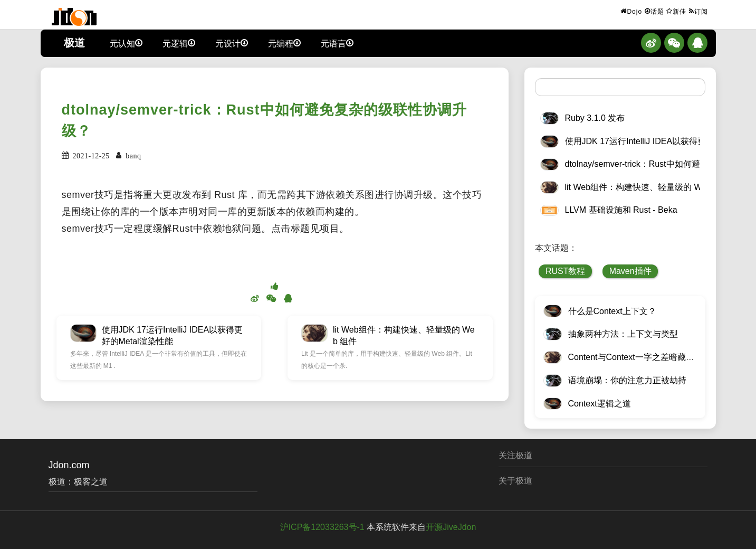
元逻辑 (179, 43)
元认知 (126, 43)
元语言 (337, 43)
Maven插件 (630, 271)
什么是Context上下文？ (612, 311)
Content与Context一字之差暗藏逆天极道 (644, 357)
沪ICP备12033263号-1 (322, 527)
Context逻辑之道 (600, 404)
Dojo (631, 11)
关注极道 (515, 455)
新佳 (676, 11)
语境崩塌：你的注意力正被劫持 (627, 380)
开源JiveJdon (451, 527)
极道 (74, 43)
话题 (654, 11)
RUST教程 (566, 271)
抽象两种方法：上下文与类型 (623, 334)
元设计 (232, 43)
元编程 (284, 43)
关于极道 (515, 481)
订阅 (698, 11)
